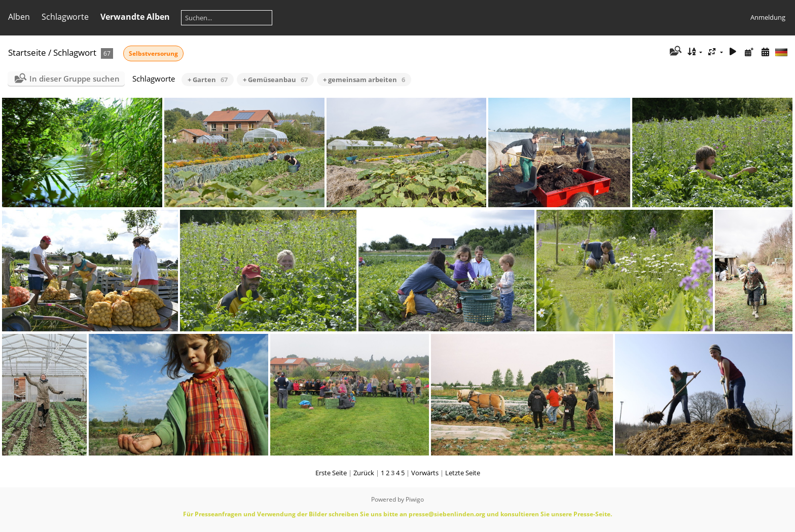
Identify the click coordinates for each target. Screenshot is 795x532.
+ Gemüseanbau (275, 80)
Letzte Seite (463, 473)
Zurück (364, 473)
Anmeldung (768, 17)
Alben (19, 17)
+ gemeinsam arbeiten (364, 80)
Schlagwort (75, 52)
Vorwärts (425, 473)
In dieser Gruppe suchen (75, 79)
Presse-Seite (592, 514)
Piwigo (415, 499)
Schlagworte (65, 17)
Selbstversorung (153, 53)
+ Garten (208, 80)
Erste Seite (331, 473)
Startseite (27, 52)
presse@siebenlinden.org (447, 514)
